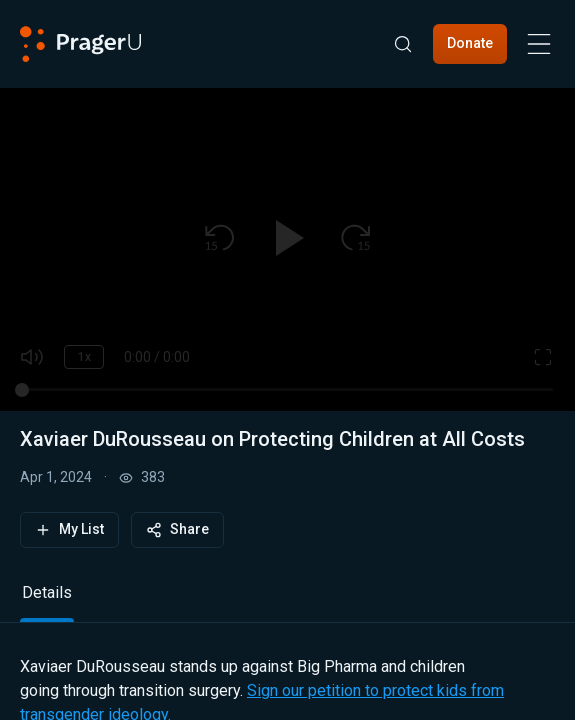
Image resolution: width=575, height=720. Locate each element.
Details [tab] (47, 592)
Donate (470, 43)
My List (69, 529)
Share (177, 529)
